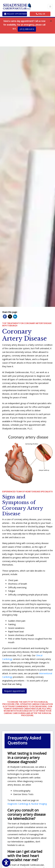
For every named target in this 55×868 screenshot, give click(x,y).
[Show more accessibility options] (6, 863)
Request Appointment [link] (16, 14)
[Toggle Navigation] (50, 7)
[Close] (51, 21)
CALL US (40, 14)
